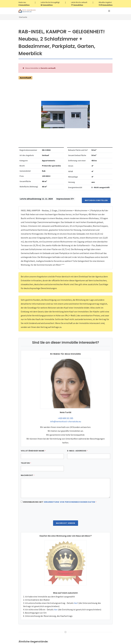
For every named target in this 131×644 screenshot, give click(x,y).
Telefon (26, 463)
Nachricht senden (66, 523)
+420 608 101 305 (65, 418)
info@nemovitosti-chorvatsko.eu (66, 421)
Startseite (23, 17)
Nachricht (28, 475)
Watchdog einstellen (96, 200)
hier (76, 603)
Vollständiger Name (33, 451)
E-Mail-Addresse (77, 451)
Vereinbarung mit (60, 502)
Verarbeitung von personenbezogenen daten (69, 502)
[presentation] (65, 512)
